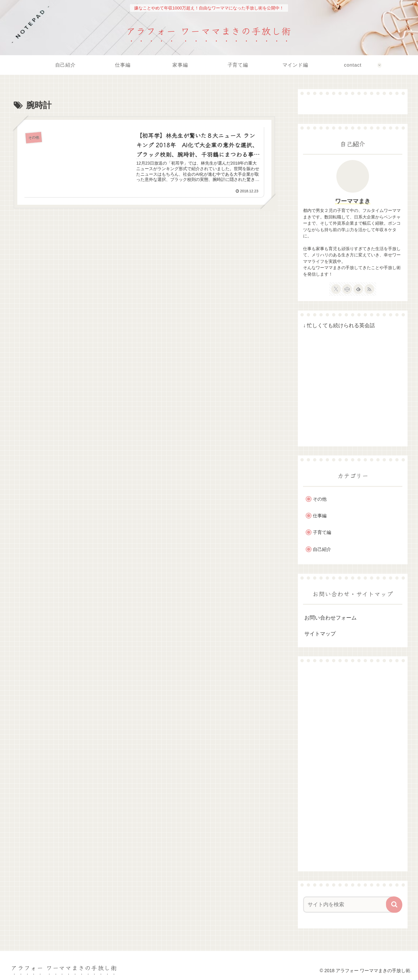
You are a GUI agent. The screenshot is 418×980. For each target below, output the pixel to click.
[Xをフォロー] (336, 289)
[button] (394, 905)
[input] (349, 905)
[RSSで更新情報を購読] (369, 289)
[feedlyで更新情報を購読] (358, 289)
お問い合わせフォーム (330, 618)
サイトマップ (320, 634)
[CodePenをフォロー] (347, 289)
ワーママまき (353, 201)
